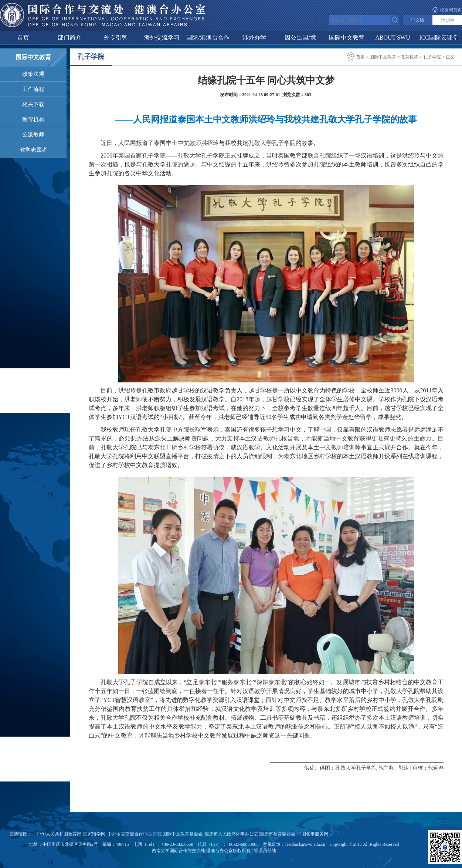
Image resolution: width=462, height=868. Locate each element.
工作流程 (33, 89)
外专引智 (116, 38)
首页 (23, 38)
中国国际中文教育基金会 (178, 834)
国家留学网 (94, 834)
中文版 (418, 20)
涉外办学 (254, 38)
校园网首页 (451, 10)
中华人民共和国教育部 (59, 834)
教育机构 (33, 119)
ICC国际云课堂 (439, 38)
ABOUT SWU (393, 38)
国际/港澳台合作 (208, 38)
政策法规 (33, 74)
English (447, 20)
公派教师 (33, 135)
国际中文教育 (347, 38)
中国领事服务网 (313, 834)
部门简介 (69, 38)
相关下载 (33, 104)
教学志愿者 (33, 150)
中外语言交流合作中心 (130, 834)
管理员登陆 (265, 851)
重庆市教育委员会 (278, 834)
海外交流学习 (162, 38)
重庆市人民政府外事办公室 (231, 834)
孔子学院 (432, 57)
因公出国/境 (300, 38)
